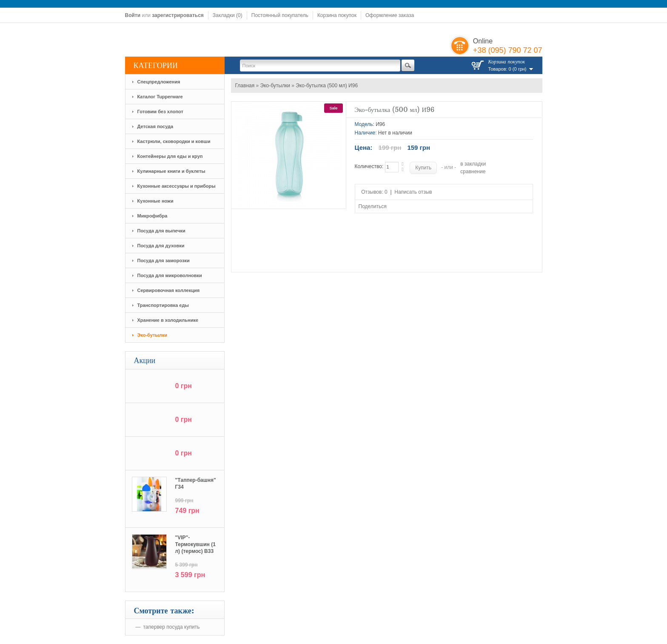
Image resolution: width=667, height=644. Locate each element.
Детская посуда (155, 126)
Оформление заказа (390, 15)
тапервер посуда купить (172, 627)
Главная (245, 86)
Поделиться (373, 206)
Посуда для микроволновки (170, 275)
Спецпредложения (159, 82)
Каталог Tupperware (160, 97)
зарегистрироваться (178, 15)
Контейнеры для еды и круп (170, 156)
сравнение (473, 172)
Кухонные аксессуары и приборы (177, 186)
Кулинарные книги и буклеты (171, 171)
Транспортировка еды (163, 305)
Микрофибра (152, 216)
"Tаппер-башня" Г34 (196, 484)
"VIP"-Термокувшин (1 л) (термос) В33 (195, 544)
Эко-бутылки (152, 335)
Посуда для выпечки (161, 231)
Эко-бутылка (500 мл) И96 (327, 86)
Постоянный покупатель (280, 15)
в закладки (473, 164)
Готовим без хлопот (160, 112)
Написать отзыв (413, 192)
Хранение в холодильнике (168, 320)
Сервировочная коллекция (169, 290)
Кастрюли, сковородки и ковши (174, 141)
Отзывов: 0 (374, 192)
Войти (133, 15)
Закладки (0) (228, 15)
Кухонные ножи (155, 201)
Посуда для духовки (161, 246)
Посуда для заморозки (164, 260)
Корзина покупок (337, 15)
